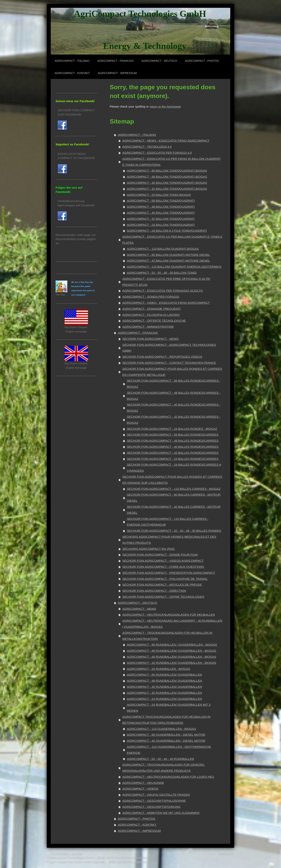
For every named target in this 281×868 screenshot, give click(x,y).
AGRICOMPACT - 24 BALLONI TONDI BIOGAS (159, 195)
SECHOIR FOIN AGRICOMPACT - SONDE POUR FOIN (160, 555)
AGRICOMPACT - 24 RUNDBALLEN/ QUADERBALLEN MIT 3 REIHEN (169, 708)
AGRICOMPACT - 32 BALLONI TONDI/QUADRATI (161, 219)
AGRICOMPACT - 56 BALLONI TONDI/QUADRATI (161, 201)
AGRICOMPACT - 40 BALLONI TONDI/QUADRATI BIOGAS (167, 183)
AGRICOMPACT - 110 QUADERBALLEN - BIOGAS (161, 729)
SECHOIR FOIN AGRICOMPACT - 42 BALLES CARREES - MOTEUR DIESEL (174, 510)
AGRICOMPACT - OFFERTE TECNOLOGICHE (154, 321)
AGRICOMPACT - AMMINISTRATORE (148, 327)
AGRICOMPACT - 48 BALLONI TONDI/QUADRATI (161, 207)
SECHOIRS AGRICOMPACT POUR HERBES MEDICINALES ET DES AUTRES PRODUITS (169, 540)
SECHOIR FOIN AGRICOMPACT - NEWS (150, 339)
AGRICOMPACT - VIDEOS (140, 789)
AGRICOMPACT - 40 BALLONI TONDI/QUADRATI (161, 213)
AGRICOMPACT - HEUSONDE (143, 783)
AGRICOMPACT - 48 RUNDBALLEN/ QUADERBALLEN (164, 681)
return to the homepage (165, 106)
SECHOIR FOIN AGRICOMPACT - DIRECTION (154, 591)
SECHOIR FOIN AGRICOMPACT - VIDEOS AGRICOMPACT (163, 561)
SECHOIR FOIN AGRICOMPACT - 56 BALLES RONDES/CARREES (173, 435)
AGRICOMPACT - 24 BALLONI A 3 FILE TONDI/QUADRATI (167, 231)
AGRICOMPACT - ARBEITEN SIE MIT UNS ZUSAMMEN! (161, 813)
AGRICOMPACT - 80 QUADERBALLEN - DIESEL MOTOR (166, 735)
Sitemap (77, 854)
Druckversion (58, 854)
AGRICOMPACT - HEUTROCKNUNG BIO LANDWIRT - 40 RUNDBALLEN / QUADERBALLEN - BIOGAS (172, 624)
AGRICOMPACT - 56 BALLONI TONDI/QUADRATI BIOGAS (167, 171)
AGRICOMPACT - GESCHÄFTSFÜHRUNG (151, 807)
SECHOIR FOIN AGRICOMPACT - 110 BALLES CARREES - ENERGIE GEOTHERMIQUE (168, 522)
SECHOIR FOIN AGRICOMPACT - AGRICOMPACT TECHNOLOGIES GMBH (169, 348)
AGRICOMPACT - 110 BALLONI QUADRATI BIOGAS (163, 249)
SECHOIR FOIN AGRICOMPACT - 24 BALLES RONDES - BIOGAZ (172, 429)
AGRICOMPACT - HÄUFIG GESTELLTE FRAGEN (156, 795)
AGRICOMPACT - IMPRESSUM (139, 831)
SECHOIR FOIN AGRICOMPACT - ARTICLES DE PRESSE (162, 585)
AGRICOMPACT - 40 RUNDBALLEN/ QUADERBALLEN (164, 687)
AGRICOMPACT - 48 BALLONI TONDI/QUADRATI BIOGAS (167, 177)
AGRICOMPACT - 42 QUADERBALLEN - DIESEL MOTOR (166, 741)
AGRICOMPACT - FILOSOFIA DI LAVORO (151, 315)
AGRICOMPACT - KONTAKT (137, 825)
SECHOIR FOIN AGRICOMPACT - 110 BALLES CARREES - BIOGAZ (174, 489)
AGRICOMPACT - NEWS (139, 609)
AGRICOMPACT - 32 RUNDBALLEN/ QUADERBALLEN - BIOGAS (172, 663)
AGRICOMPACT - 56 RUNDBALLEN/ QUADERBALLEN (164, 675)
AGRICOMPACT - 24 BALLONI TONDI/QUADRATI (161, 225)
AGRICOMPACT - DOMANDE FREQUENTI (152, 309)
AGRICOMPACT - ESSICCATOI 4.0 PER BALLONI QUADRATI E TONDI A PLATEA (172, 240)
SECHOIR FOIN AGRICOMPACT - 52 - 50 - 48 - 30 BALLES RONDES (174, 531)
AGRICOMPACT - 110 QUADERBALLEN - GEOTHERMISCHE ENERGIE (169, 750)
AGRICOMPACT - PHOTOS (137, 819)
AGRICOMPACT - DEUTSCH (137, 603)
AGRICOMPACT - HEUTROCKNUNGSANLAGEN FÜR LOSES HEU (168, 777)
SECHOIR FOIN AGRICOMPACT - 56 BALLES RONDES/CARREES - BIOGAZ (174, 384)
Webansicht (226, 854)
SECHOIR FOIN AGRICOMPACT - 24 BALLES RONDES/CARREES (173, 459)
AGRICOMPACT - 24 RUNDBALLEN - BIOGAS (158, 669)
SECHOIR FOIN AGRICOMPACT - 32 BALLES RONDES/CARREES (173, 453)
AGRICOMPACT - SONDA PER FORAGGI (151, 297)
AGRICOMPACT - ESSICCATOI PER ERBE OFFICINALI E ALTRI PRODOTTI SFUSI (166, 282)
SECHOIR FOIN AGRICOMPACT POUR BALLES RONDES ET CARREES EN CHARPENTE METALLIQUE (172, 372)
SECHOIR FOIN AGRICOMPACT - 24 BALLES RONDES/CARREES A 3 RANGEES (174, 468)
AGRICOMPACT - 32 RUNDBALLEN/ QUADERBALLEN (164, 693)
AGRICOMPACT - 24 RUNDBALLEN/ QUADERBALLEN (164, 699)
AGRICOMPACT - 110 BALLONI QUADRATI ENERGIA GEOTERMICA (174, 267)
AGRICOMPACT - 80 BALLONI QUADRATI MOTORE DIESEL (168, 255)
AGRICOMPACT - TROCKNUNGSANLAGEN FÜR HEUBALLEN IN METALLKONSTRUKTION (167, 636)
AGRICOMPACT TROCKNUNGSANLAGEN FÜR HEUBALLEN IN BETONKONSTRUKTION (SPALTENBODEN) (166, 720)
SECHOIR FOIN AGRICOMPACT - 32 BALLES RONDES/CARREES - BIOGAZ (174, 420)
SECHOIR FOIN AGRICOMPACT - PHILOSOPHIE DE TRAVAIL (165, 579)
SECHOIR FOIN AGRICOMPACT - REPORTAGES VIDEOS (162, 357)
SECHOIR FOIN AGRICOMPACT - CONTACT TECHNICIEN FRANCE (169, 363)
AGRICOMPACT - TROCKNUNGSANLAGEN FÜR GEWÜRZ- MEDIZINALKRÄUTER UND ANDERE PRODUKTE (164, 768)
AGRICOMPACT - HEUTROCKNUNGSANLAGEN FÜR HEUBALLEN (169, 615)
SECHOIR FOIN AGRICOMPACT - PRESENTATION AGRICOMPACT (169, 573)
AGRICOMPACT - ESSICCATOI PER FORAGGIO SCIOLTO (163, 291)
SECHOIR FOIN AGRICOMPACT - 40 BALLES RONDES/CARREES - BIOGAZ (174, 408)
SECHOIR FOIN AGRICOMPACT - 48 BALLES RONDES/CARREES (173, 441)
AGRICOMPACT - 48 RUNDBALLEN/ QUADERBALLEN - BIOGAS (172, 651)
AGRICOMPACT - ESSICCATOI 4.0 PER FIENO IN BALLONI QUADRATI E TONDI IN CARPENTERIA (171, 162)
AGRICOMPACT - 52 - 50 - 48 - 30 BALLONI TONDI (162, 273)
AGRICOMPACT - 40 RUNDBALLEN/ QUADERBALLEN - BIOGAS (172, 657)
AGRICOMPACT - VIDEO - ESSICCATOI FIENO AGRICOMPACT (166, 303)
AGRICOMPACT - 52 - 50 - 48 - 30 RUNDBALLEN (160, 759)
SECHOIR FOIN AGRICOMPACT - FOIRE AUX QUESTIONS (163, 567)
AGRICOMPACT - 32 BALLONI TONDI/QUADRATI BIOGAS (167, 189)
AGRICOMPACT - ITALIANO (137, 135)
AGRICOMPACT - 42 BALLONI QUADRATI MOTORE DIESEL (168, 261)
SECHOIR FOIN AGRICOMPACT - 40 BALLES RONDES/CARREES (173, 447)
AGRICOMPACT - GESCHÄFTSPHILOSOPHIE (154, 801)
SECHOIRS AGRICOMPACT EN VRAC (149, 549)
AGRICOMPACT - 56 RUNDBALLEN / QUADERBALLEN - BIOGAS (172, 645)
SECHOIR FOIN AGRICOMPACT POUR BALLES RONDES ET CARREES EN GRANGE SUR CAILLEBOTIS (172, 480)
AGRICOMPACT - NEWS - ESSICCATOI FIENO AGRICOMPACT (166, 141)
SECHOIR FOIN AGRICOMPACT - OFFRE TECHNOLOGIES (163, 597)
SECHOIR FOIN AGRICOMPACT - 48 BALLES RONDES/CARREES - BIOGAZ (174, 396)
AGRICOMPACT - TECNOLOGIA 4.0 (147, 147)
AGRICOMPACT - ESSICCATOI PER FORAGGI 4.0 (157, 153)
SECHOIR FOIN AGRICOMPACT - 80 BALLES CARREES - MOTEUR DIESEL (174, 498)
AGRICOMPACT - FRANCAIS (138, 333)
